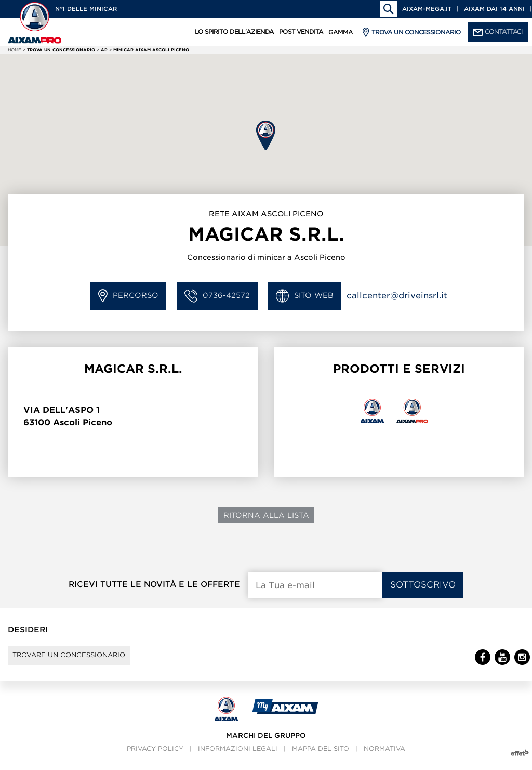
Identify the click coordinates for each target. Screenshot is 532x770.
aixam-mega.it (427, 9)
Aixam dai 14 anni (494, 9)
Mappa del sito (321, 757)
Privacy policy (155, 757)
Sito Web (305, 296)
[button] (266, 135)
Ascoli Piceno (83, 422)
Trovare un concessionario (84, 660)
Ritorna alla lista (266, 515)
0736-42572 (217, 296)
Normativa (384, 757)
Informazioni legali (238, 757)
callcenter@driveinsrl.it (397, 296)
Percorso (128, 296)
